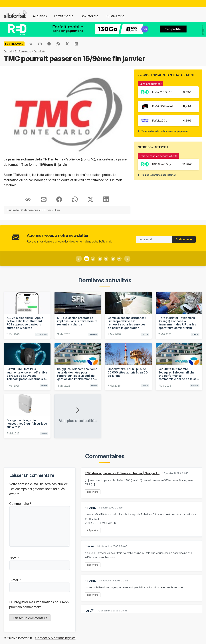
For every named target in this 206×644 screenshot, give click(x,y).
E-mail (15, 580)
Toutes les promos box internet (158, 175)
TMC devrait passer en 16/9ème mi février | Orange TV (122, 473)
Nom (14, 558)
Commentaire (20, 504)
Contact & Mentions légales (55, 638)
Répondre (93, 492)
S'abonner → (184, 239)
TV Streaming (23, 51)
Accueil (8, 51)
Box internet (89, 16)
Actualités (40, 16)
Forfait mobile (64, 16)
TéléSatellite (22, 175)
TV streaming (115, 16)
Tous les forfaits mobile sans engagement (165, 131)
